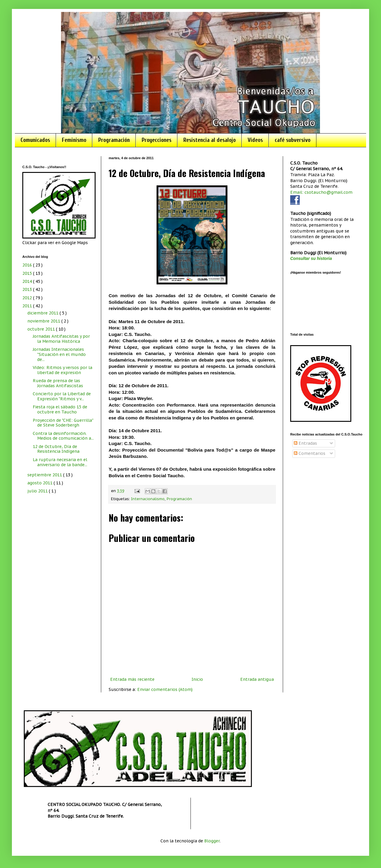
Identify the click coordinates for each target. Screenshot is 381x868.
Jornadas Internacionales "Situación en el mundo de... (59, 354)
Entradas (305, 443)
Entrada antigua (257, 679)
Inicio (197, 679)
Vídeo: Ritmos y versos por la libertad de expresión (63, 370)
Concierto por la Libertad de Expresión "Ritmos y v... (62, 396)
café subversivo (293, 140)
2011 (28, 306)
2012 (28, 298)
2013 (28, 289)
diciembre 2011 (43, 313)
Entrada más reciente (132, 679)
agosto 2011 (40, 483)
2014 (28, 281)
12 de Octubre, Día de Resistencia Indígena (56, 449)
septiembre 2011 (45, 475)
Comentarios (310, 453)
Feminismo (74, 140)
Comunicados (35, 140)
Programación (114, 140)
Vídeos (255, 140)
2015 (28, 273)
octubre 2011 (42, 329)
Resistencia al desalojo (210, 140)
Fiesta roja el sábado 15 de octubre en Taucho (60, 409)
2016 (28, 265)
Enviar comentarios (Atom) (165, 689)
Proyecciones (157, 140)
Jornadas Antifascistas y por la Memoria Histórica (61, 339)
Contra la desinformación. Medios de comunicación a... (63, 436)
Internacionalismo (148, 499)
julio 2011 (38, 491)
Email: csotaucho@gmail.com (321, 192)
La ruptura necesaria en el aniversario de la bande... (60, 462)
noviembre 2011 (44, 321)
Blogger (212, 841)
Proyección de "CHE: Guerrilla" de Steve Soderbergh (63, 423)
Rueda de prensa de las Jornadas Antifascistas (58, 383)
